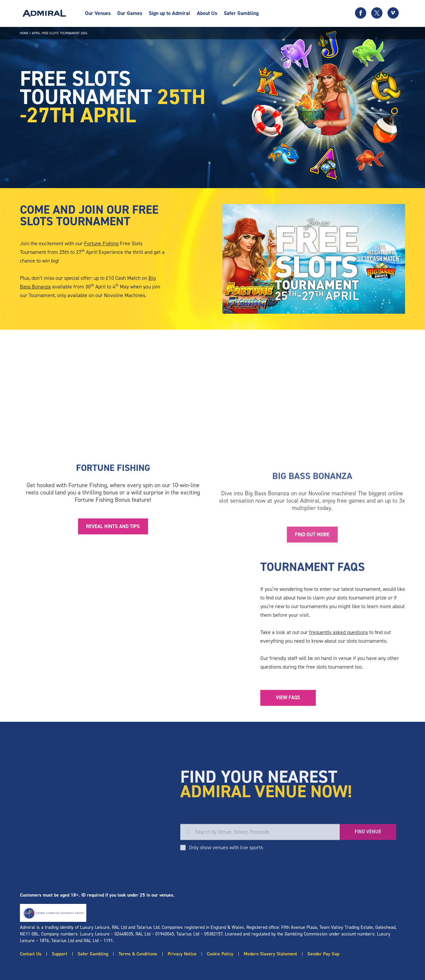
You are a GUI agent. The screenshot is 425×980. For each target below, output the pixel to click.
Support (60, 954)
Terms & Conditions (138, 954)
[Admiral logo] (44, 13)
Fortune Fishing (101, 243)
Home (24, 33)
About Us (207, 13)
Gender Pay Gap (323, 954)
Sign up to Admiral (170, 13)
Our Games (130, 13)
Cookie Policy (220, 954)
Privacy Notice (182, 954)
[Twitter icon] (377, 13)
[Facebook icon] (361, 13)
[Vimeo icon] (393, 13)
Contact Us (31, 954)
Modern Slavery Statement (270, 954)
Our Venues (98, 13)
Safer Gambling (241, 13)
